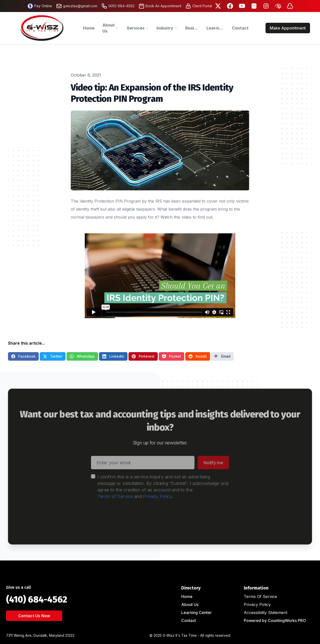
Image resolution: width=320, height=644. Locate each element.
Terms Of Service (260, 596)
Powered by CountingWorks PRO (275, 620)
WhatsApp (82, 356)
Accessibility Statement (265, 612)
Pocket (171, 356)
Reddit (198, 356)
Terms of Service (111, 497)
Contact (189, 620)
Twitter (53, 356)
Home (187, 596)
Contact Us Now (34, 616)
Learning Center (196, 612)
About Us (190, 604)
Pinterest (143, 356)
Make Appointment (288, 28)
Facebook (23, 356)
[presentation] (129, 519)
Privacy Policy (157, 497)
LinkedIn (113, 356)
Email (222, 356)
